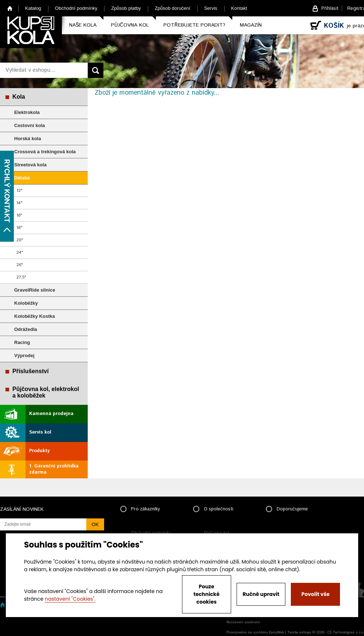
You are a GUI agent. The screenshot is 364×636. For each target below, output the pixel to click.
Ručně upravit (261, 594)
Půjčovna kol (130, 25)
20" (20, 240)
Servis (211, 8)
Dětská (22, 178)
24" (20, 252)
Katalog (33, 8)
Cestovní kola (30, 125)
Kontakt (239, 8)
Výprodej (24, 355)
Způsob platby (126, 8)
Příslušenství (31, 371)
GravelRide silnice (35, 290)
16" (19, 215)
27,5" (21, 277)
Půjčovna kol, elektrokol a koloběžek (46, 392)
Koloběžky (26, 303)
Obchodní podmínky (76, 8)
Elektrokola (27, 112)
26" (20, 265)
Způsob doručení (173, 8)
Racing (22, 342)
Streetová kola (30, 165)
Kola (19, 97)
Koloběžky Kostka (35, 316)
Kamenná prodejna (51, 414)
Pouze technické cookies (207, 594)
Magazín (251, 25)
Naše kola (83, 25)
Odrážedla (26, 329)
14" (19, 203)
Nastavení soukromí (243, 622)
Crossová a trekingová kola (45, 152)
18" (19, 228)
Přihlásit (330, 9)
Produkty (39, 451)
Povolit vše (315, 594)
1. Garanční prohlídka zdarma (54, 469)
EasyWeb (276, 632)
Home (10, 8)
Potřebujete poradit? (194, 25)
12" (19, 191)
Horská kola (28, 139)
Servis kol (40, 432)
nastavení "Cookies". (70, 599)
